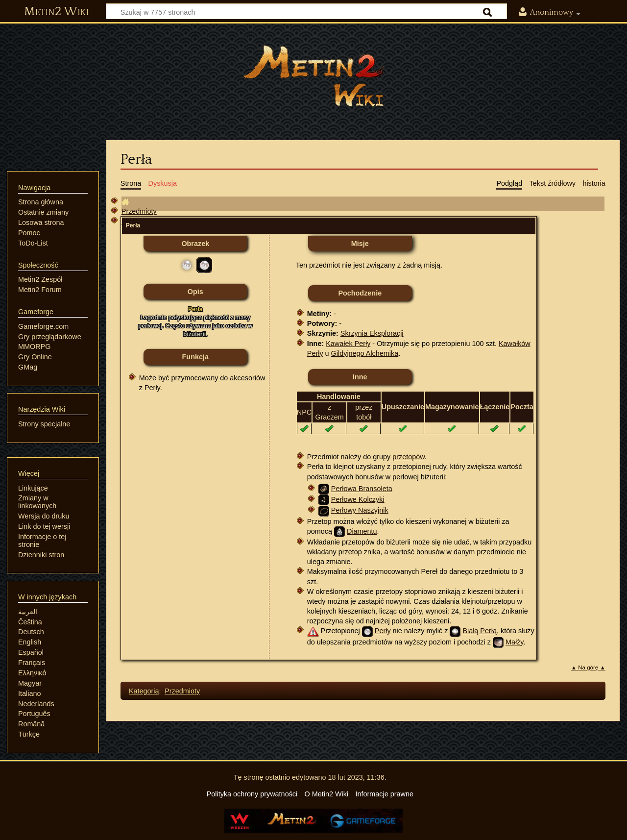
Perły (383, 631)
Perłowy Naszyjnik (360, 510)
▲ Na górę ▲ (588, 667)
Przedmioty (139, 211)
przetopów (409, 457)
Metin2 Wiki (57, 12)
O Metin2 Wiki (327, 794)
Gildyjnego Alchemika (365, 353)
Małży (515, 642)
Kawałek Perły (348, 344)
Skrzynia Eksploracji (372, 333)
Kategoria (144, 691)
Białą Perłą (480, 631)
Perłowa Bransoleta (362, 489)
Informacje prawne (385, 794)
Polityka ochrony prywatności (252, 794)
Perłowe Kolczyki (358, 499)
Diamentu (362, 531)
